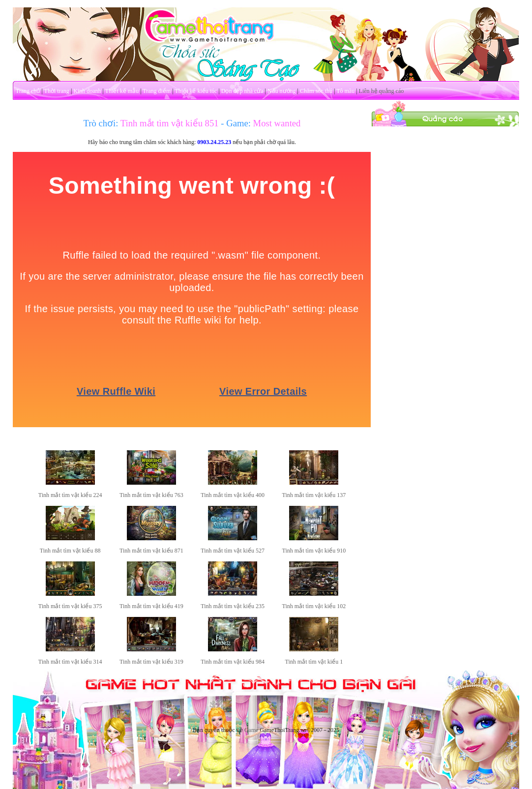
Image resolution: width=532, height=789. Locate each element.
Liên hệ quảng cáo (382, 91)
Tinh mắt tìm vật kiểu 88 (70, 551)
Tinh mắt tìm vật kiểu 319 (151, 662)
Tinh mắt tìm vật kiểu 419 (151, 606)
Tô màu (345, 91)
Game (251, 730)
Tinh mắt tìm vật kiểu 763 (151, 495)
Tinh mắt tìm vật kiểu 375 (70, 606)
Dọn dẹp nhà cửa (242, 91)
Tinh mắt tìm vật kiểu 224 (70, 495)
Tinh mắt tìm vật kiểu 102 (314, 606)
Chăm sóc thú (316, 91)
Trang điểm (157, 91)
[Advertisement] (445, 188)
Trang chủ (28, 91)
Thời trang (57, 91)
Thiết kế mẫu (122, 91)
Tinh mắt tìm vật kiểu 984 (233, 662)
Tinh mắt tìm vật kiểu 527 (233, 551)
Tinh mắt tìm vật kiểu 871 (151, 551)
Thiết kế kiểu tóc (196, 91)
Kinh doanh (87, 91)
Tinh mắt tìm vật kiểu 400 (233, 495)
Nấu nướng (282, 91)
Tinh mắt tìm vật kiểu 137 (314, 495)
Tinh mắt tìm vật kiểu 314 (70, 662)
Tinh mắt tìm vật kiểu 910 (314, 551)
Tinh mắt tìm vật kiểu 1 (314, 662)
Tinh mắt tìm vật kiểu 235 (233, 606)
